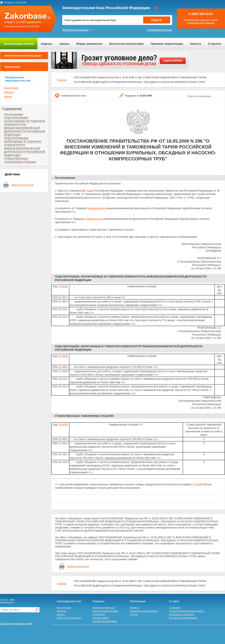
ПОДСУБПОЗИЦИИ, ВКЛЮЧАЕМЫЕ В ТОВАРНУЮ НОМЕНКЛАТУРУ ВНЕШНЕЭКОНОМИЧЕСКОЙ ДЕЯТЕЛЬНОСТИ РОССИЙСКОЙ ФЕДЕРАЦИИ (25, 147)
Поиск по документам (69, 618)
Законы (64, 44)
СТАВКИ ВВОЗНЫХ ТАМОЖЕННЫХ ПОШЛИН (20, 160)
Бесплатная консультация (126, 44)
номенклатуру (94, 219)
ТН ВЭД (63, 286)
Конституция (11, 88)
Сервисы (99, 601)
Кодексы (47, 44)
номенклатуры (96, 208)
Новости (196, 44)
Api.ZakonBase (101, 618)
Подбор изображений (105, 621)
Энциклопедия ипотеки (19, 44)
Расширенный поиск (160, 30)
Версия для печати (22, 185)
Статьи (134, 614)
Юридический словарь (106, 611)
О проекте (215, 44)
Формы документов (89, 44)
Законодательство (69, 601)
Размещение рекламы (182, 614)
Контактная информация (183, 618)
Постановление (14, 114)
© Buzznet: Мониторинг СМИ (16, 624)
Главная (62, 80)
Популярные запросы (75, 30)
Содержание (12, 109)
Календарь (99, 614)
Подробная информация (199, 96)
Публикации (138, 601)
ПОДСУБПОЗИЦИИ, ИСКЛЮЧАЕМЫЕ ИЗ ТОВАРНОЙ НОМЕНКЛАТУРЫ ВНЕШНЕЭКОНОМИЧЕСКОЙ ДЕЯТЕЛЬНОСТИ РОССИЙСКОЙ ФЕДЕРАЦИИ (25, 126)
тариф (90, 191)
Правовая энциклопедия (167, 44)
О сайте (174, 601)
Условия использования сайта (186, 611)
